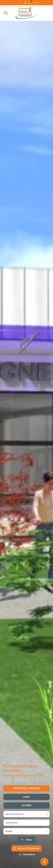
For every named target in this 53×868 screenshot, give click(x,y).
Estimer (27, 808)
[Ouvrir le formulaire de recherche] (27, 843)
